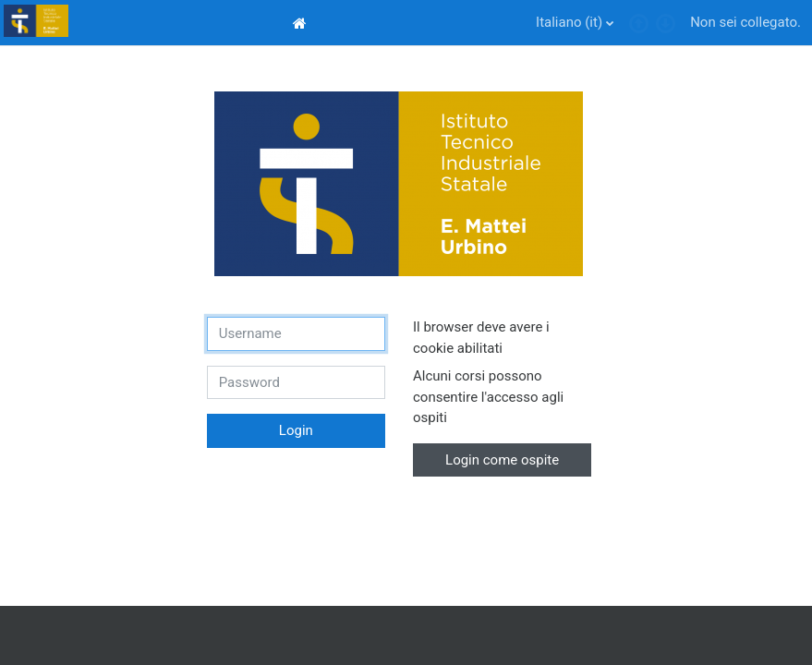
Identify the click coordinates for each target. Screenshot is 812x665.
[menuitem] (302, 23)
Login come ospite (502, 460)
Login (296, 430)
